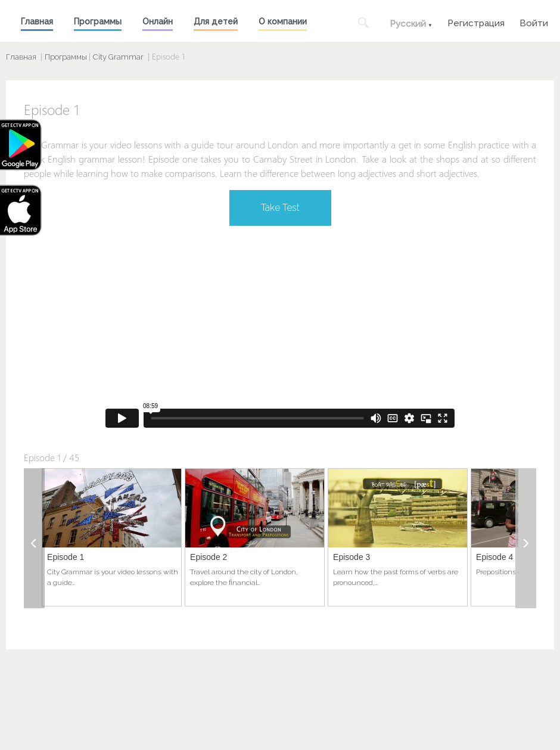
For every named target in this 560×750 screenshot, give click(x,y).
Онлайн (158, 21)
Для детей (216, 21)
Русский (408, 24)
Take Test (280, 208)
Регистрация (476, 22)
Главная (37, 21)
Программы (98, 21)
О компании (283, 21)
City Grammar (118, 57)
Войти (534, 22)
